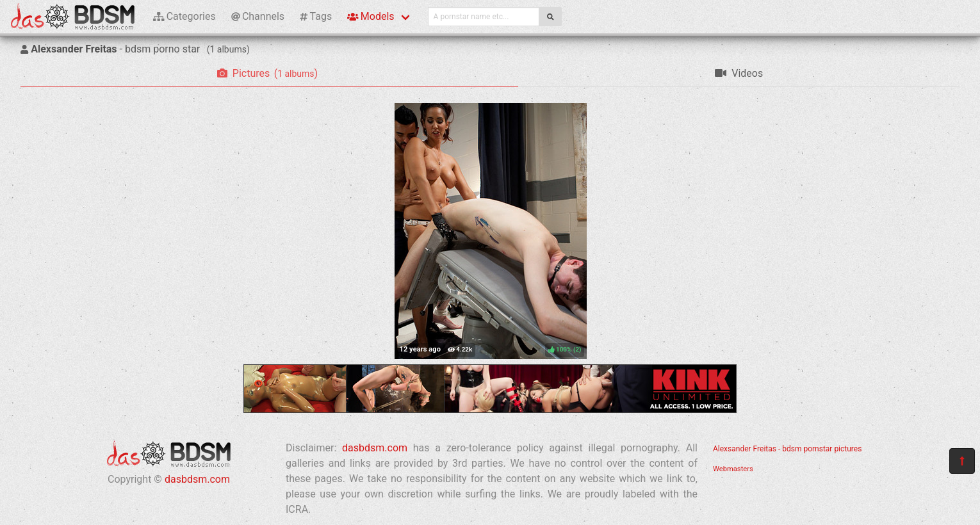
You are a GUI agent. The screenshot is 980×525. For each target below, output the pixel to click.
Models (371, 16)
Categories (184, 16)
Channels (258, 16)
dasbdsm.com (197, 479)
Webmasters (733, 469)
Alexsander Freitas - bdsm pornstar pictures (787, 449)
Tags (316, 16)
